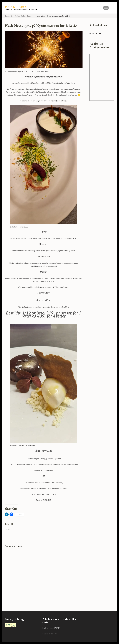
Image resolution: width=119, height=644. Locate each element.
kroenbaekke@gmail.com (17, 72)
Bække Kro (15, 7)
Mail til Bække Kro (50, 634)
